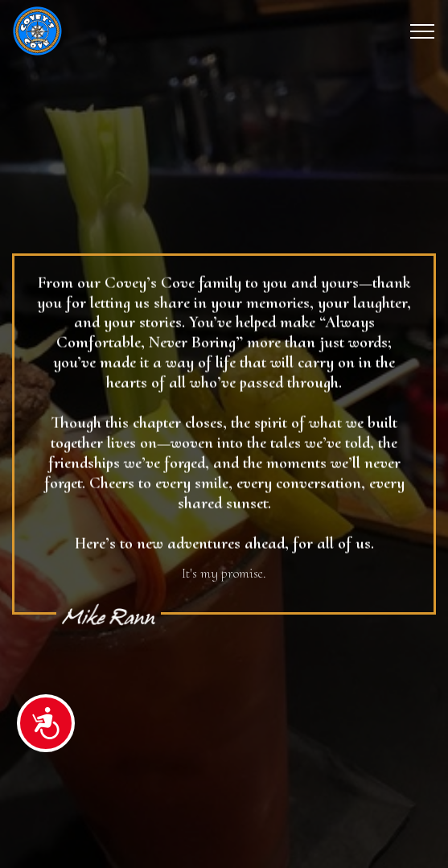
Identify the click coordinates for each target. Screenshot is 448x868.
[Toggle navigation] (423, 31)
